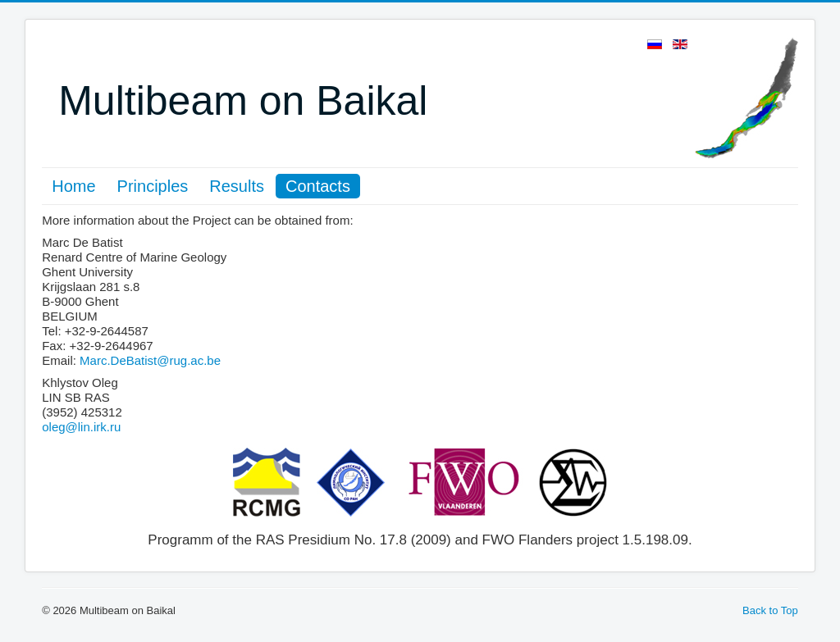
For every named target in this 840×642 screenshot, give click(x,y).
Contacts (318, 186)
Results (237, 186)
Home (73, 186)
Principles (153, 186)
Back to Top (770, 610)
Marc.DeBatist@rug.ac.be (150, 360)
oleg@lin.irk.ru (81, 427)
